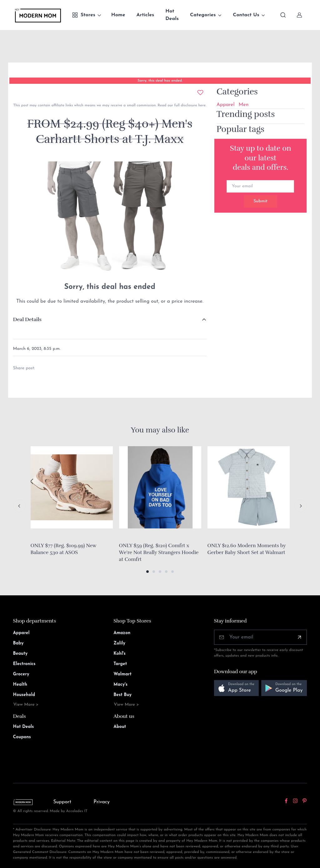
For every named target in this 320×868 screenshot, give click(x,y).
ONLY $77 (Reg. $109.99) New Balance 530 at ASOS (64, 549)
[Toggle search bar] (283, 15)
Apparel (226, 105)
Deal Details (27, 320)
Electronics (24, 664)
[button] (147, 572)
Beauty (20, 654)
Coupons (22, 737)
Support (62, 802)
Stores (84, 15)
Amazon (122, 633)
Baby (18, 643)
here (201, 105)
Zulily (119, 643)
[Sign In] (299, 15)
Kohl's (120, 654)
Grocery (21, 674)
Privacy (102, 802)
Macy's (120, 685)
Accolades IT (77, 811)
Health (20, 685)
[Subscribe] (299, 637)
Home (118, 15)
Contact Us (246, 15)
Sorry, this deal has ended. (160, 81)
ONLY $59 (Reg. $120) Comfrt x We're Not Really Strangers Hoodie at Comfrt (159, 552)
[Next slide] (301, 506)
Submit (260, 201)
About (120, 727)
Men (244, 105)
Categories (203, 15)
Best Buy (122, 695)
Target (120, 664)
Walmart (122, 674)
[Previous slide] (19, 506)
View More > (26, 705)
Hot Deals (172, 15)
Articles (145, 15)
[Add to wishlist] (200, 93)
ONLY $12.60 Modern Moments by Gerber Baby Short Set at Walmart (247, 549)
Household (24, 695)
